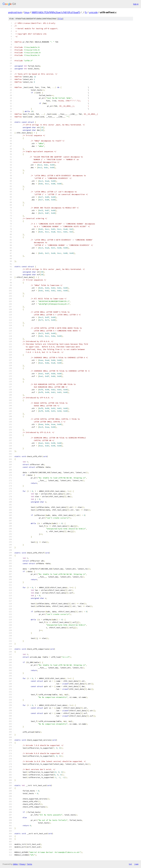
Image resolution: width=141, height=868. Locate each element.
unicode (93, 12)
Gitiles (15, 864)
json (136, 864)
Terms (29, 864)
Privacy (22, 864)
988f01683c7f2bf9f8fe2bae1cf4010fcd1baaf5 (56, 12)
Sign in (136, 4)
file (60, 19)
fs (86, 12)
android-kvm (15, 12)
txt (130, 864)
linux (27, 12)
